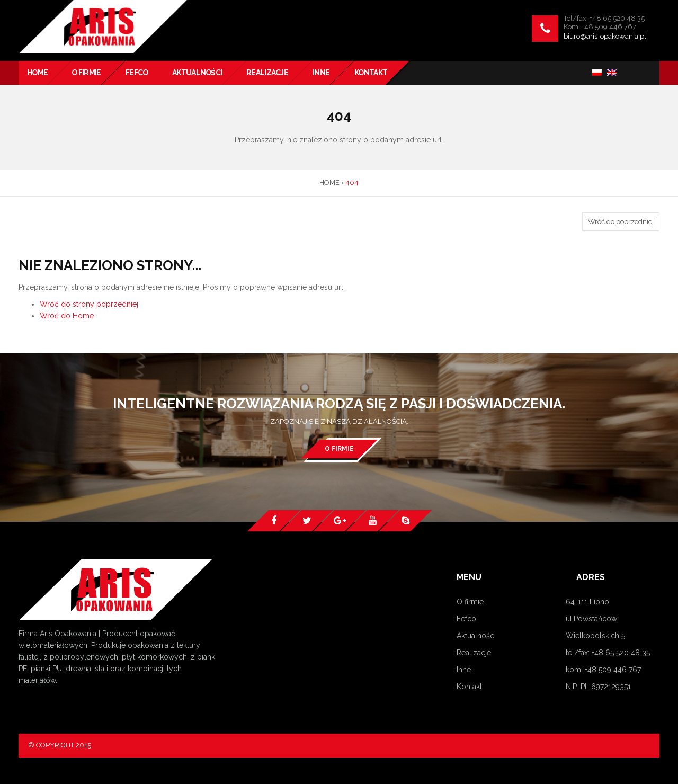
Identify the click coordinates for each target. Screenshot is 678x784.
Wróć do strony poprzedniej (89, 304)
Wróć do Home (67, 316)
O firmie (339, 449)
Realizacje (474, 653)
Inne (464, 670)
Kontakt (469, 687)
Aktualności (476, 636)
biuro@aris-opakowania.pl (605, 36)
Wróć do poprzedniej (621, 222)
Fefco (466, 619)
